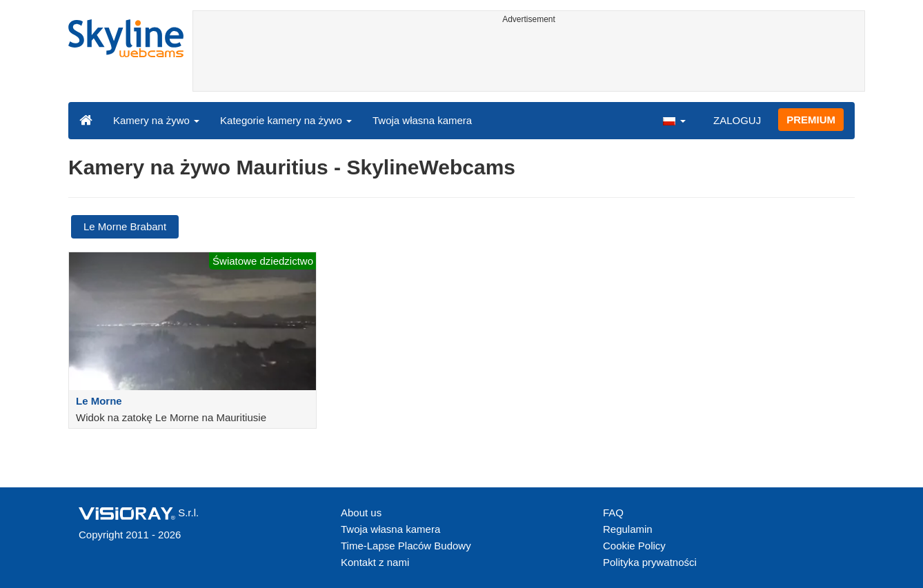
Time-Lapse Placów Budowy (406, 546)
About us (361, 513)
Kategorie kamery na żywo (286, 120)
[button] (674, 120)
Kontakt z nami (375, 562)
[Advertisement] (529, 60)
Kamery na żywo (156, 120)
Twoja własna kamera (422, 120)
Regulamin (628, 529)
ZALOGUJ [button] (737, 120)
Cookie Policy (634, 546)
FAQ (613, 513)
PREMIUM (811, 120)
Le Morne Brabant (125, 226)
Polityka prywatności (650, 562)
